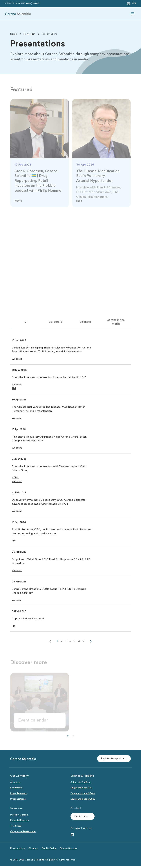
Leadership (16, 789)
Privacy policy (18, 850)
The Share (16, 827)
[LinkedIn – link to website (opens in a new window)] (72, 836)
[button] (17, 360)
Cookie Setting (68, 850)
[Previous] (50, 643)
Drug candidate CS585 (83, 800)
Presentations (18, 800)
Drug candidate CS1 (81, 789)
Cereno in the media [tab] (116, 323)
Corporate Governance (23, 833)
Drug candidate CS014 (83, 795)
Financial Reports (20, 822)
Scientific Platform (81, 784)
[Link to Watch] (18, 201)
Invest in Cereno (19, 816)
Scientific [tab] (86, 323)
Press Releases (18, 795)
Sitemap (33, 850)
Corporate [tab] (56, 323)
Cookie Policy (49, 850)
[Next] (91, 643)
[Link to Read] (79, 201)
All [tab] (25, 323)
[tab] (25, 323)
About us (15, 784)
